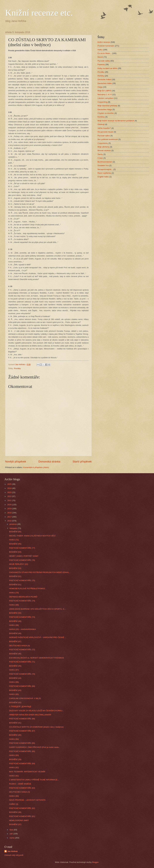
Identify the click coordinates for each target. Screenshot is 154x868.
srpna (12, 838)
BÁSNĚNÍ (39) (15, 759)
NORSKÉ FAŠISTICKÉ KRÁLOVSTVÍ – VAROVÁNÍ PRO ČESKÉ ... (38, 637)
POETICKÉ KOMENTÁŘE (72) (22, 650)
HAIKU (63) (14, 755)
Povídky (17, 368)
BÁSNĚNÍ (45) (15, 666)
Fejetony (101, 64)
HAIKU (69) (14, 605)
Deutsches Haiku (105, 83)
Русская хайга (104, 136)
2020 (10, 505)
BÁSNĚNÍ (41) (15, 723)
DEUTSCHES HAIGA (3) (20, 792)
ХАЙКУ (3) (14, 804)
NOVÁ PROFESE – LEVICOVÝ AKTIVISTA (27, 800)
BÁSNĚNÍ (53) (15, 568)
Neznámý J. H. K (105, 94)
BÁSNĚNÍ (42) (15, 703)
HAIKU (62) (14, 767)
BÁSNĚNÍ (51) (15, 585)
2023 (10, 492)
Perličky (101, 76)
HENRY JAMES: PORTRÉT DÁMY (24, 556)
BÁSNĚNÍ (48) (15, 633)
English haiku (103, 177)
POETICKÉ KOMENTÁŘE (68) (22, 719)
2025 (10, 484)
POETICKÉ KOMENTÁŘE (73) (22, 617)
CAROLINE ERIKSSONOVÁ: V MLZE (25, 698)
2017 (10, 517)
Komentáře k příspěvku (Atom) (36, 467)
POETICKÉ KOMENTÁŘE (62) (22, 808)
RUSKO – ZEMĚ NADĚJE (20, 784)
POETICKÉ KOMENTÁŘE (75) (22, 580)
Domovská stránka (49, 462)
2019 (10, 509)
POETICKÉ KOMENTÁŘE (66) (22, 743)
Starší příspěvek (82, 462)
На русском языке (105, 132)
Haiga (100, 87)
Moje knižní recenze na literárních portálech (116, 121)
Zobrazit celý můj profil (14, 855)
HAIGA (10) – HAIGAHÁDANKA (22, 629)
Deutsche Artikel (104, 79)
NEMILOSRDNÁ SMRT (19, 820)
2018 (10, 513)
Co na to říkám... (104, 53)
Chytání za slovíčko (106, 113)
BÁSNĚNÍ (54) (15, 552)
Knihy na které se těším (107, 68)
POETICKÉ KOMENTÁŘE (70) (22, 674)
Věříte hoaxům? (104, 128)
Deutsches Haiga (105, 109)
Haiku (100, 50)
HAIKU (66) (14, 682)
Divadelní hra (103, 165)
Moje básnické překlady (107, 106)
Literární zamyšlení (106, 98)
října (12, 830)
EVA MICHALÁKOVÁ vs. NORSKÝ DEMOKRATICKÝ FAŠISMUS (36, 658)
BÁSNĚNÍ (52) (15, 576)
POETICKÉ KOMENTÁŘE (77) (22, 548)
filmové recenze (104, 150)
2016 (10, 521)
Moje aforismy (103, 147)
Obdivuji (101, 124)
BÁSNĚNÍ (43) (15, 690)
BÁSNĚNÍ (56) (15, 532)
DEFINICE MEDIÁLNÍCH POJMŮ (23, 597)
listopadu (14, 528)
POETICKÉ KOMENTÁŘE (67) (22, 731)
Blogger (95, 862)
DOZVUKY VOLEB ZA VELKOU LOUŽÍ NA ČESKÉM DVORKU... (36, 711)
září (11, 834)
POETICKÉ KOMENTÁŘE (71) (22, 662)
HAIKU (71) (14, 540)
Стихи (100, 158)
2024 (10, 488)
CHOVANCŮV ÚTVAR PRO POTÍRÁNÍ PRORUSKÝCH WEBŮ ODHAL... (40, 572)
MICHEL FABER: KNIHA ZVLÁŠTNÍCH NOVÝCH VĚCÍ (32, 536)
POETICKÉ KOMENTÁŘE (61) (22, 816)
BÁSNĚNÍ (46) (15, 654)
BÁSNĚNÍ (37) (15, 824)
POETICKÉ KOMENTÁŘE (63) (22, 788)
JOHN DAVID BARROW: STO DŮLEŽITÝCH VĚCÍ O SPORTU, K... (37, 609)
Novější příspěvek (16, 462)
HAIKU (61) (14, 776)
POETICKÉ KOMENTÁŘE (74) (22, 601)
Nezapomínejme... (105, 169)
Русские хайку (104, 61)
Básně (100, 57)
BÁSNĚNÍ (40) (15, 735)
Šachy (100, 154)
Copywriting (102, 102)
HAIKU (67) (14, 670)
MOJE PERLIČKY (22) (19, 564)
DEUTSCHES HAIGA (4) (20, 646)
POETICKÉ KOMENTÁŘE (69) (22, 686)
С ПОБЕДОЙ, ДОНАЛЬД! (20, 706)
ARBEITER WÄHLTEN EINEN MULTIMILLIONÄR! (30, 715)
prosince (13, 524)
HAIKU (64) (14, 739)
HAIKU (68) (14, 625)
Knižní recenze (104, 42)
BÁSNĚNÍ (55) (15, 544)
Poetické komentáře (106, 46)
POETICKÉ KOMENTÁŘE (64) (22, 764)
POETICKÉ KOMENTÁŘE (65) (22, 751)
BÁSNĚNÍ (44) (15, 678)
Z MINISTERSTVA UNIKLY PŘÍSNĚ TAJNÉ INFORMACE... (34, 780)
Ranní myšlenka (104, 173)
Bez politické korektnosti (108, 139)
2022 (10, 496)
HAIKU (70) (14, 593)
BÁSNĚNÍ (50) (15, 613)
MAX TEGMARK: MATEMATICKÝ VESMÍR (27, 772)
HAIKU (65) (14, 694)
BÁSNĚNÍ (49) (15, 621)
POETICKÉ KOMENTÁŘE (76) (22, 560)
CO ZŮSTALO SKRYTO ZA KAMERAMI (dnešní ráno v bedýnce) (36, 727)
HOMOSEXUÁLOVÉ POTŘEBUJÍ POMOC (27, 589)
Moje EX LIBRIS (104, 91)
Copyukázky (103, 143)
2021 (10, 500)
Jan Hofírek (12, 851)
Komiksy (101, 117)
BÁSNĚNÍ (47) (15, 641)
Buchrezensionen (105, 162)
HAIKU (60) (14, 796)
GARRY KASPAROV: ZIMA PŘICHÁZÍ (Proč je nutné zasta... (35, 747)
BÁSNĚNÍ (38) (15, 812)
